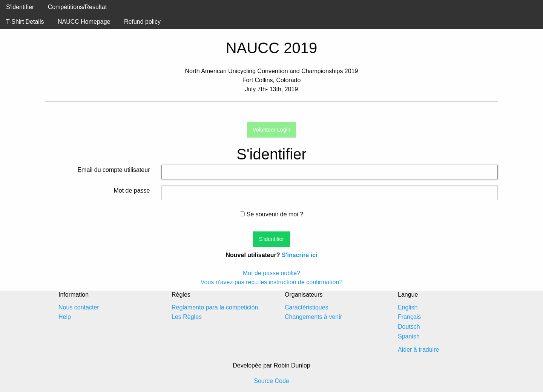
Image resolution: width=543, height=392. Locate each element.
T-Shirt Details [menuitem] (25, 22)
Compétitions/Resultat (77, 7)
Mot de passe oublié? (271, 273)
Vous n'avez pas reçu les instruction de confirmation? (272, 282)
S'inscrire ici (300, 255)
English (408, 307)
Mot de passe (132, 191)
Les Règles (187, 317)
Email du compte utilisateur (114, 170)
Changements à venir (313, 317)
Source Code (271, 381)
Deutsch (409, 327)
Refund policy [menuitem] (142, 22)
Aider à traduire (418, 350)
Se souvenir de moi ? (271, 214)
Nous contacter (79, 307)
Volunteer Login (271, 130)
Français (409, 317)
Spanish (409, 336)
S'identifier (20, 7)
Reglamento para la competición (215, 307)
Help (65, 317)
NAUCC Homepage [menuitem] (84, 22)
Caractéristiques (307, 307)
